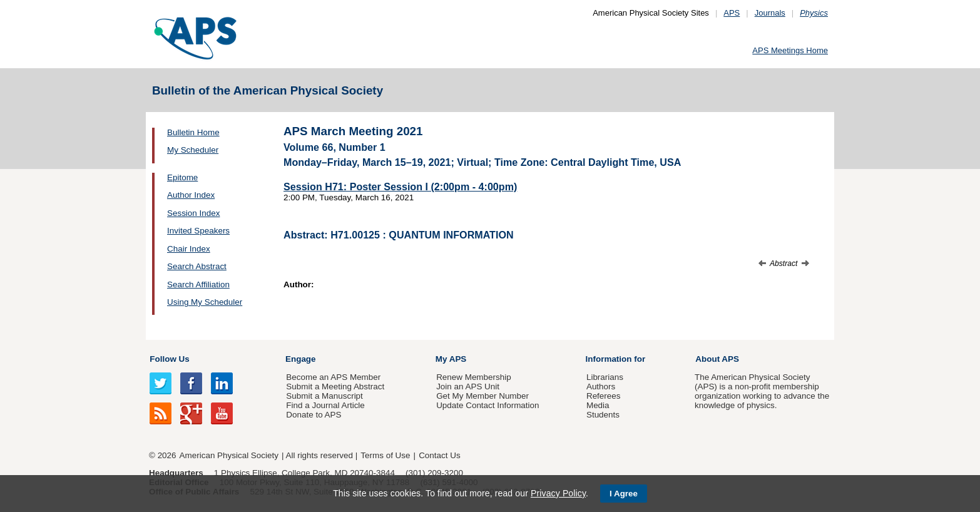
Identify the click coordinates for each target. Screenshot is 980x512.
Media (598, 405)
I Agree (624, 494)
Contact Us (439, 455)
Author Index (191, 195)
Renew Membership (474, 377)
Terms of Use (385, 455)
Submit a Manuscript (324, 396)
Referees (604, 396)
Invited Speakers (198, 231)
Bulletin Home (193, 132)
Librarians (605, 377)
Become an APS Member (333, 377)
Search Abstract (197, 266)
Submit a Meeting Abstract (335, 387)
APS (732, 13)
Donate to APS (314, 415)
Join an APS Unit (468, 387)
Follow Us (169, 359)
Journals (770, 13)
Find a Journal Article (325, 405)
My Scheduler (193, 150)
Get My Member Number (482, 396)
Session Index (193, 213)
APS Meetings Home (790, 50)
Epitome (182, 177)
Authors (601, 387)
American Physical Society (229, 455)
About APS (717, 359)
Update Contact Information (487, 405)
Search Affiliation (198, 284)
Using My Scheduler (205, 302)
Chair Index (189, 249)
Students (603, 415)
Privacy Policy (558, 493)
